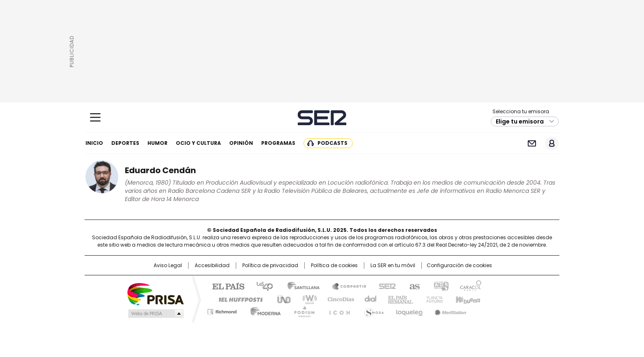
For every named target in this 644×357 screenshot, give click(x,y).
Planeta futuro (433, 299)
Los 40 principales (261, 286)
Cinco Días (338, 299)
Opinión (241, 143)
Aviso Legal (168, 265)
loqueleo (409, 310)
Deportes (125, 143)
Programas (278, 143)
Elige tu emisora (520, 121)
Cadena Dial (368, 299)
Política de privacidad (270, 265)
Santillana (300, 286)
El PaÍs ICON (337, 310)
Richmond (222, 310)
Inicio (94, 143)
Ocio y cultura (198, 143)
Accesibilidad (212, 265)
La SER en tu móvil (393, 265)
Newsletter (532, 143)
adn (440, 286)
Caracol (470, 286)
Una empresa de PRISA (155, 294)
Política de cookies (334, 265)
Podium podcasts (302, 310)
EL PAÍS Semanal (398, 299)
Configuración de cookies (459, 265)
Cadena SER (322, 118)
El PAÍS (225, 286)
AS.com (413, 286)
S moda (373, 310)
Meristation (449, 310)
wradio (306, 299)
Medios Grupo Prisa (155, 314)
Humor (158, 143)
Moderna (263, 310)
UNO (281, 299)
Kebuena (467, 299)
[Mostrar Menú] (95, 117)
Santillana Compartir (345, 286)
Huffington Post (237, 299)
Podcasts (332, 143)
